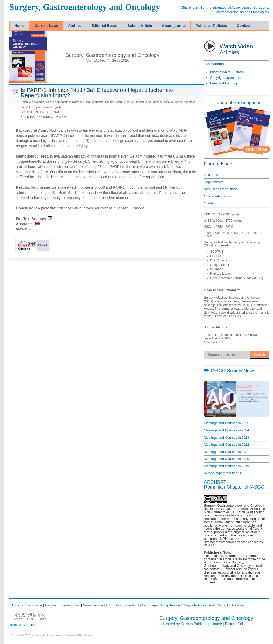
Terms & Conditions (24, 625)
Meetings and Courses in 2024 (227, 430)
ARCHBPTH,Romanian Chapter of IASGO (234, 485)
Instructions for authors (221, 189)
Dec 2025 (211, 175)
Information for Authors (227, 72)
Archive (50, 605)
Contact (210, 203)
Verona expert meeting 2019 (225, 473)
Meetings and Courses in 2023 (227, 438)
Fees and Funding (224, 83)
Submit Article (93, 605)
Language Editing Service (161, 605)
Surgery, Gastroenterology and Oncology (85, 7)
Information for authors (123, 605)
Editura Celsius (237, 624)
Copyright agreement (226, 78)
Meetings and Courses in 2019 (227, 466)
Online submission (218, 196)
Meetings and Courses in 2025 (227, 423)
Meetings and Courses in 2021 (227, 452)
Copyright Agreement (198, 605)
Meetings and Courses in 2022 (227, 445)
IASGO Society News (230, 371)
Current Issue (32, 605)
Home (15, 605)
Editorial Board (69, 605)
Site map (237, 605)
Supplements (214, 182)
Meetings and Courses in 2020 (227, 459)
